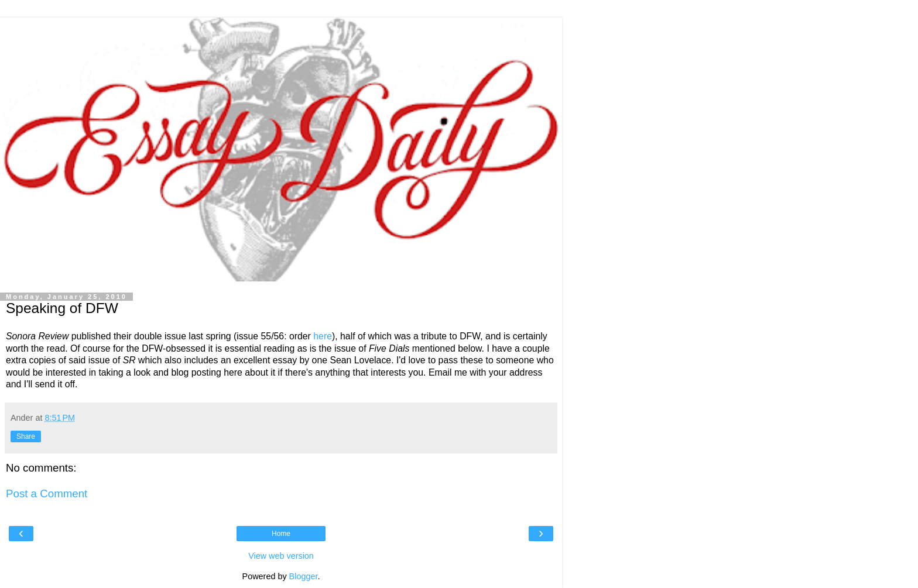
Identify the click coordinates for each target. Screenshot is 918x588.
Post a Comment (47, 494)
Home (281, 534)
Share (26, 436)
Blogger (304, 576)
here (323, 336)
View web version (281, 556)
